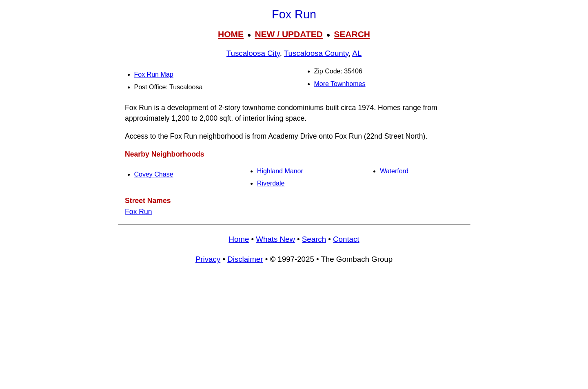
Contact (346, 239)
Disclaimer (245, 259)
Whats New (275, 239)
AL (357, 53)
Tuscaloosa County (316, 53)
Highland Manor (280, 171)
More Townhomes (340, 84)
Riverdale (271, 183)
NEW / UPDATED (288, 34)
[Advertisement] (294, 330)
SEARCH (352, 34)
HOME (231, 34)
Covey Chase (154, 174)
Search (314, 239)
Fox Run (139, 212)
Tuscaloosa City (253, 53)
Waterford (394, 171)
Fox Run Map (154, 74)
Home (239, 239)
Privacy (208, 259)
